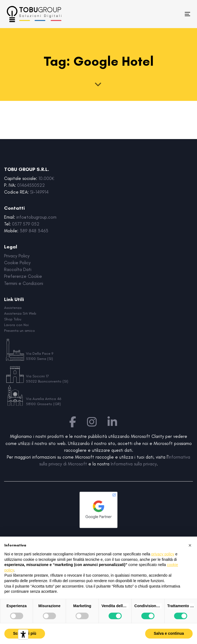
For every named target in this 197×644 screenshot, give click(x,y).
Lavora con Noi (16, 325)
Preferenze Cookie (23, 276)
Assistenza (13, 308)
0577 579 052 (26, 224)
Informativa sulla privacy (134, 464)
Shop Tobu (13, 319)
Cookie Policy (17, 263)
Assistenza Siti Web (20, 313)
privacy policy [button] (163, 554)
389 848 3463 (34, 231)
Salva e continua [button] (169, 633)
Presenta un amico (20, 331)
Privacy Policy (17, 256)
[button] (190, 545)
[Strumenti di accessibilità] (23, 634)
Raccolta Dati (18, 269)
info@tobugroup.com (36, 217)
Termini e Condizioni (24, 283)
